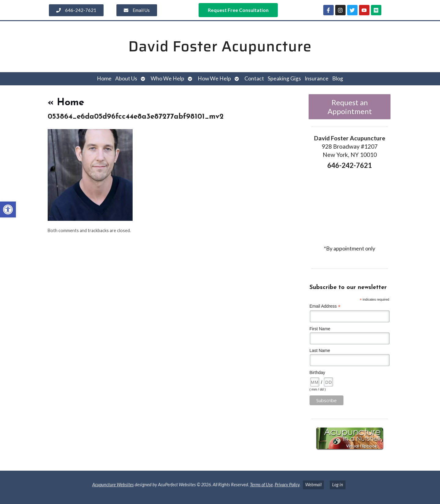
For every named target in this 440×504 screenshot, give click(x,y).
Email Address (325, 306)
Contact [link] (254, 78)
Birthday (317, 372)
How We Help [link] (214, 78)
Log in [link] (338, 485)
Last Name (320, 350)
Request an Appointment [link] (350, 107)
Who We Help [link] (167, 78)
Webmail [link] (313, 485)
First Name (320, 329)
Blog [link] (338, 78)
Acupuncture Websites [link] (113, 485)
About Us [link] (126, 78)
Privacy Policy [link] (287, 485)
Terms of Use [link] (261, 485)
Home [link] (104, 78)
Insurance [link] (317, 78)
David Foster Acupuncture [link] (220, 46)
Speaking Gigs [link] (284, 78)
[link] (8, 209)
